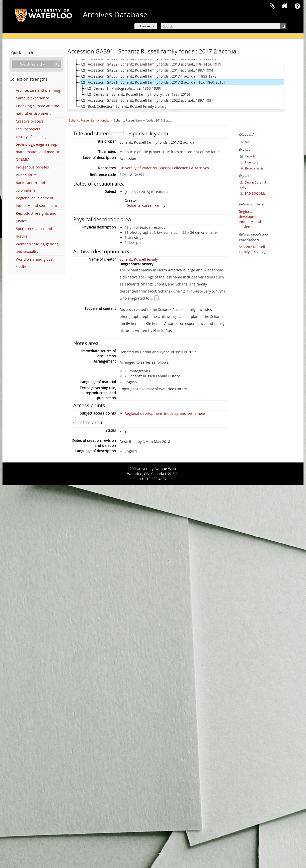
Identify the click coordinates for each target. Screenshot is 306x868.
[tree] (176, 84)
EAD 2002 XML (253, 193)
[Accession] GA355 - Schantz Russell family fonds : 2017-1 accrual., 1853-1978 (148, 76)
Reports (248, 156)
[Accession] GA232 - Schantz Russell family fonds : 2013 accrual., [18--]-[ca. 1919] (151, 64)
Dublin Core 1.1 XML (253, 185)
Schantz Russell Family (146, 205)
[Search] (224, 26)
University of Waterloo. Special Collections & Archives (164, 168)
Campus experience (32, 98)
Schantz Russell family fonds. (89, 120)
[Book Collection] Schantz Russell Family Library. (124, 106)
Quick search (22, 53)
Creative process (30, 121)
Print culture (26, 175)
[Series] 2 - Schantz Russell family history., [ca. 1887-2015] (138, 94)
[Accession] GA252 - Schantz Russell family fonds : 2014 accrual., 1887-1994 (147, 70)
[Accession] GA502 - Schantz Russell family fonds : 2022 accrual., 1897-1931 (147, 100)
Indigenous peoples (32, 167)
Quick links (297, 6)
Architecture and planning (38, 90)
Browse (144, 26)
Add (248, 142)
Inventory (249, 162)
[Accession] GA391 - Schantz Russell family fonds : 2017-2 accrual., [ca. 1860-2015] (152, 82)
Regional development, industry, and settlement (165, 413)
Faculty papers (28, 129)
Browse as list (252, 168)
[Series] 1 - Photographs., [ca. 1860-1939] (124, 88)
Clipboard (272, 6)
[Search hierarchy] (36, 64)
